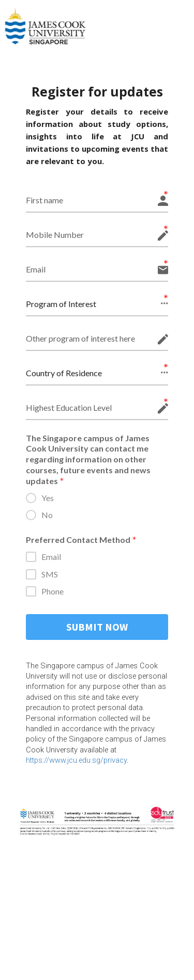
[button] (97, 304)
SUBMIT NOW (97, 627)
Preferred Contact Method (81, 541)
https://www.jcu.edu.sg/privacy (76, 760)
